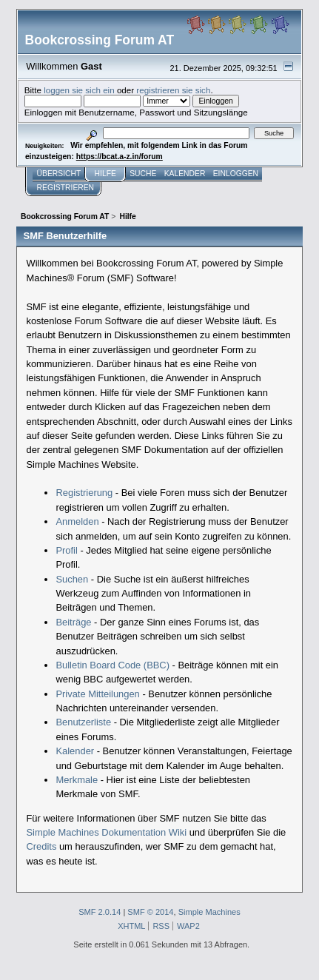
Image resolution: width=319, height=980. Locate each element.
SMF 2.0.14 (100, 912)
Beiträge (73, 622)
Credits (41, 846)
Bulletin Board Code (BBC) (113, 665)
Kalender (75, 751)
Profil (66, 550)
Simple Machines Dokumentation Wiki (106, 832)
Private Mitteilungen (97, 694)
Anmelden (77, 521)
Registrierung (84, 493)
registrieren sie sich (173, 90)
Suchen (72, 579)
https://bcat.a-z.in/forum (120, 157)
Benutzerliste (83, 722)
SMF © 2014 (150, 912)
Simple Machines (209, 912)
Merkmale (77, 780)
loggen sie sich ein (79, 90)
